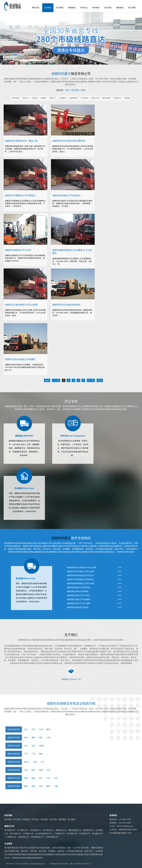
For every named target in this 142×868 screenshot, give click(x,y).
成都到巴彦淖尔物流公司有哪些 (20, 359)
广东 (26, 754)
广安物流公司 (11, 837)
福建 (33, 778)
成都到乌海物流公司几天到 (18, 250)
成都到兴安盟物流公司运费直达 (20, 195)
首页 (67, 90)
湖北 (41, 738)
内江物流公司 (72, 833)
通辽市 (53, 98)
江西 (48, 738)
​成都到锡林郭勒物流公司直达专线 (80, 583)
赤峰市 (44, 98)
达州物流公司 (48, 830)
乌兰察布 (84, 98)
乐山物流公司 (85, 833)
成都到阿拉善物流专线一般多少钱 (21, 141)
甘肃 (41, 786)
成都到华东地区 (14, 778)
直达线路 (48, 8)
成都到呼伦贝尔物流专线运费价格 (69, 141)
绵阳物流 (72, 8)
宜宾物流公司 (35, 830)
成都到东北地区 (14, 762)
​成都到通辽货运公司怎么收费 (79, 603)
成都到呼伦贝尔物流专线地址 (66, 305)
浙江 (41, 778)
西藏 (41, 770)
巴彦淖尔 (117, 98)
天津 (33, 729)
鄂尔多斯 (106, 98)
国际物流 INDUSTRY (24, 436)
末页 (100, 380)
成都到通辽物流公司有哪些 (78, 591)
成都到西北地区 (14, 786)
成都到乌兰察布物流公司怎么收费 (80, 571)
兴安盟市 (63, 98)
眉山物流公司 (97, 833)
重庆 (48, 729)
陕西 (48, 786)
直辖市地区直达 (14, 729)
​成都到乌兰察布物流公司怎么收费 (21, 305)
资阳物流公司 (61, 830)
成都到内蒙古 (61, 74)
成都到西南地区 (14, 770)
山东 (56, 778)
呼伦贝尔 (96, 98)
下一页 (91, 380)
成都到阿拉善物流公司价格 (78, 607)
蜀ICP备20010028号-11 (83, 864)
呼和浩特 (16, 98)
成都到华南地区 (14, 754)
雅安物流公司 (24, 837)
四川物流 (60, 8)
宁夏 (56, 786)
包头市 (26, 98)
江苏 (48, 778)
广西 (33, 754)
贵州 (33, 770)
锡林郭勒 (74, 98)
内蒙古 (83, 90)
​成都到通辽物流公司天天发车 (79, 595)
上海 (41, 729)
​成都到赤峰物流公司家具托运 (79, 587)
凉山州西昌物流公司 (44, 833)
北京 (26, 729)
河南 (26, 738)
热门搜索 (132, 8)
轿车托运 (84, 8)
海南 (41, 754)
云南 (26, 770)
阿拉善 (127, 98)
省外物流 (96, 8)
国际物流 (120, 8)
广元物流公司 (59, 833)
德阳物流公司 (88, 830)
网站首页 (36, 8)
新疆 (26, 786)
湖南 (33, 738)
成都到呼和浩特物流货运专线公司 (80, 575)
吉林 (35, 762)
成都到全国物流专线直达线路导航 (71, 703)
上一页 (56, 380)
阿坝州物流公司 (37, 837)
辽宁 (43, 762)
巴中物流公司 (23, 830)
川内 (48, 770)
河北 (26, 746)
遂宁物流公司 (15, 833)
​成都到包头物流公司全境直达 (66, 195)
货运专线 (108, 8)
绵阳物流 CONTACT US (71, 679)
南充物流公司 (10, 830)
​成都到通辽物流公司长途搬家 (79, 599)
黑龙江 (27, 762)
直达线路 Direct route (24, 488)
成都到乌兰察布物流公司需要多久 (80, 579)
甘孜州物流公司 (52, 837)
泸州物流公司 (28, 833)
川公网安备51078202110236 (59, 864)
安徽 (26, 778)
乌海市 (35, 98)
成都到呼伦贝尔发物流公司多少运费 (81, 567)
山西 (33, 746)
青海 (33, 786)
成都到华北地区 (14, 746)
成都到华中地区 (14, 738)
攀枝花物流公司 (75, 830)
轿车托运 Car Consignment (73, 436)
